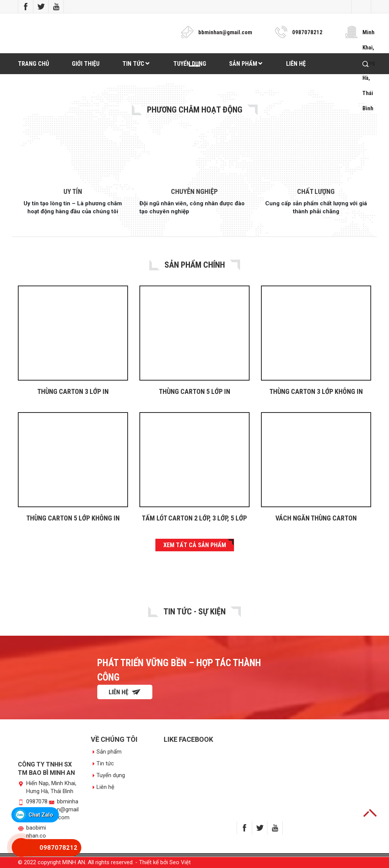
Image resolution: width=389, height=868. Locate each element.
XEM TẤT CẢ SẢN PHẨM (195, 545)
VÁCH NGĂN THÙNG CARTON (316, 518)
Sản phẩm (109, 752)
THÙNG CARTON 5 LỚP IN (194, 391)
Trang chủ (33, 64)
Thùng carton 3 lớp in (73, 391)
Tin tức (105, 763)
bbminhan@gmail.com (225, 32)
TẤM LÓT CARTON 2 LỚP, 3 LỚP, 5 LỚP (194, 518)
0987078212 (307, 32)
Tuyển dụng (111, 775)
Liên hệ (125, 692)
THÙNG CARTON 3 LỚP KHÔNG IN (316, 391)
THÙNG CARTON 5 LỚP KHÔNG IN (73, 518)
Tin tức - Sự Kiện (194, 612)
